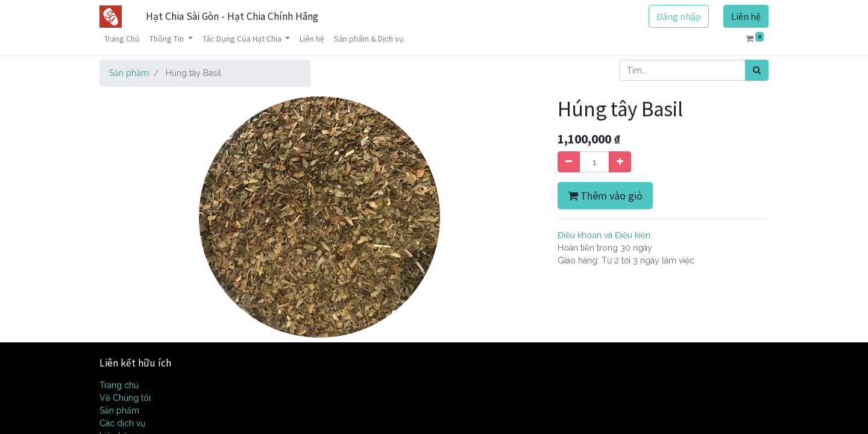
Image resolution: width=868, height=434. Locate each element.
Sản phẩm (129, 73)
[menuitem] (122, 39)
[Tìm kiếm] (757, 70)
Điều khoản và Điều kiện (604, 235)
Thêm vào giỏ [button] (605, 196)
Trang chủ (119, 385)
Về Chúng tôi (125, 398)
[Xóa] (569, 162)
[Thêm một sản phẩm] (620, 162)
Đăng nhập (679, 16)
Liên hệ (746, 16)
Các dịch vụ (122, 423)
